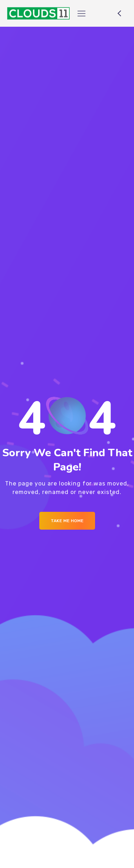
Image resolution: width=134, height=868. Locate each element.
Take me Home (67, 521)
